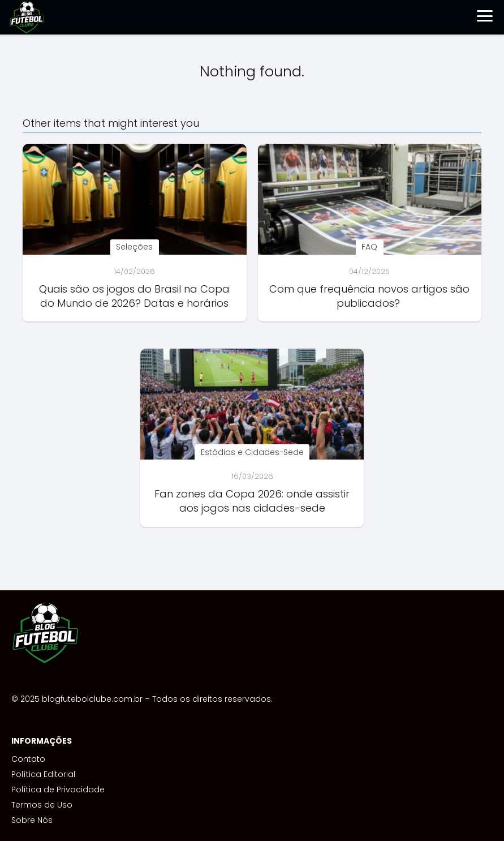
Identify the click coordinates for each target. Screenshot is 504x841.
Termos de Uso (42, 805)
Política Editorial (43, 774)
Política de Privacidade (58, 789)
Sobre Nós (32, 820)
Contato (28, 759)
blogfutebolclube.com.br (92, 699)
